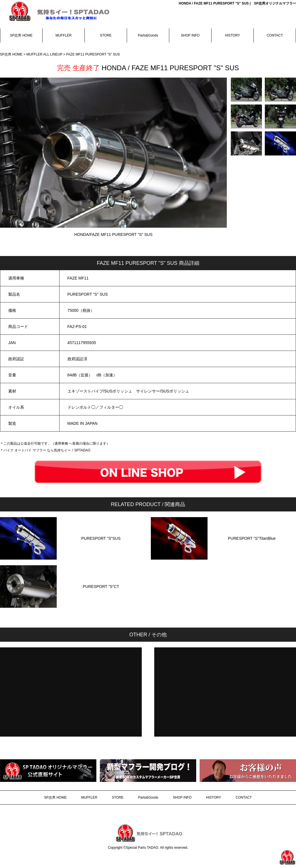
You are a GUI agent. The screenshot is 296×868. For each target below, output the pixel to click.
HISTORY (233, 35)
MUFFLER (64, 35)
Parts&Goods (148, 35)
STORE (106, 35)
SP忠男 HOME (21, 35)
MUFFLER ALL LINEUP (45, 54)
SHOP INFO (190, 35)
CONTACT (275, 35)
